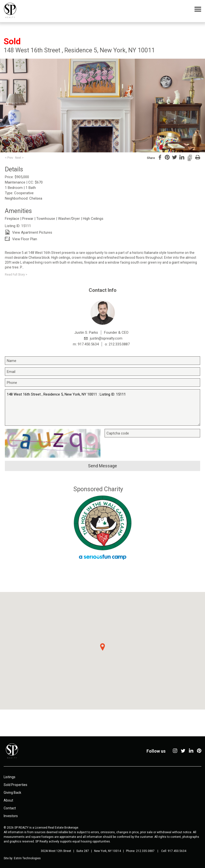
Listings (10, 777)
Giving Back (12, 793)
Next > (19, 158)
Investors (11, 816)
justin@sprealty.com (106, 338)
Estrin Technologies (27, 858)
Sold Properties (15, 785)
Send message (102, 466)
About (8, 800)
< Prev (9, 158)
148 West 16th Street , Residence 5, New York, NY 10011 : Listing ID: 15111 (102, 407)
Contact (10, 808)
